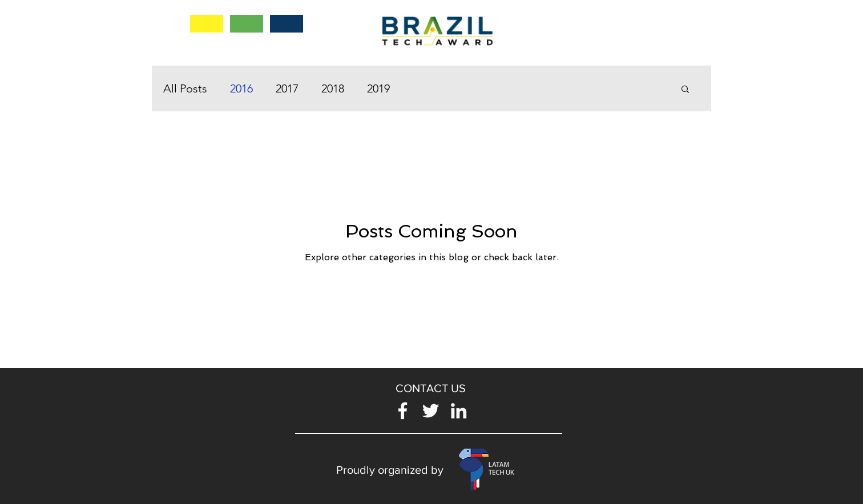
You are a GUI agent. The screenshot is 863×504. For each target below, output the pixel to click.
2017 (287, 88)
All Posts (185, 88)
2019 (378, 88)
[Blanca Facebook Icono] (403, 411)
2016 (241, 88)
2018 (333, 88)
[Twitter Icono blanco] (431, 411)
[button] (685, 90)
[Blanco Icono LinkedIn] (459, 411)
